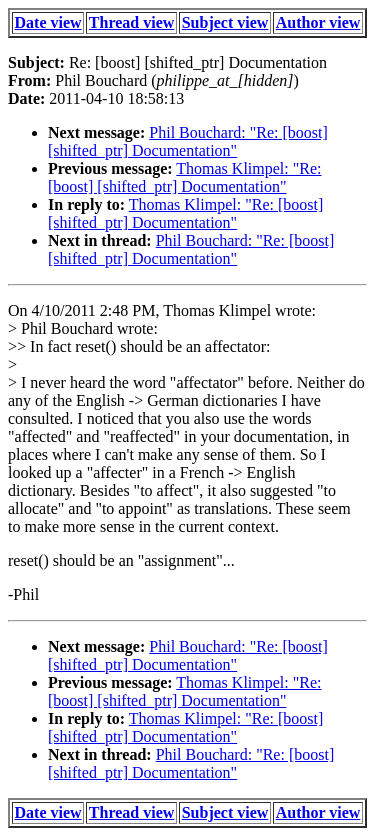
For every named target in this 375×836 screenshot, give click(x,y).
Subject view (225, 22)
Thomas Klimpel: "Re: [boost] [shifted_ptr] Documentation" (184, 177)
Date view (48, 22)
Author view (318, 22)
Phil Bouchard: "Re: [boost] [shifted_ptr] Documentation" (188, 141)
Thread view (131, 22)
